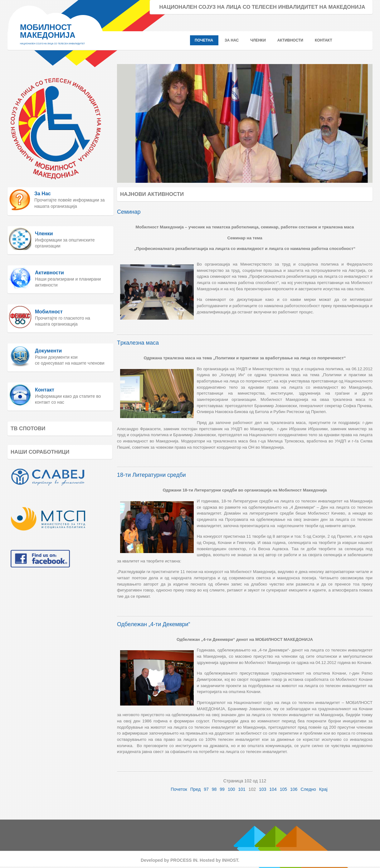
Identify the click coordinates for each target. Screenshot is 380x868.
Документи (48, 351)
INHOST (230, 860)
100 (231, 789)
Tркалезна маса (138, 343)
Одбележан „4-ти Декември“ (154, 624)
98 (214, 789)
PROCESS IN (184, 860)
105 (283, 789)
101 (242, 789)
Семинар (129, 212)
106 (294, 789)
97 (206, 789)
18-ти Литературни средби (151, 475)
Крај (323, 789)
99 (222, 789)
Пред (196, 789)
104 (273, 789)
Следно (308, 789)
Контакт (45, 390)
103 (263, 789)
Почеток (179, 789)
